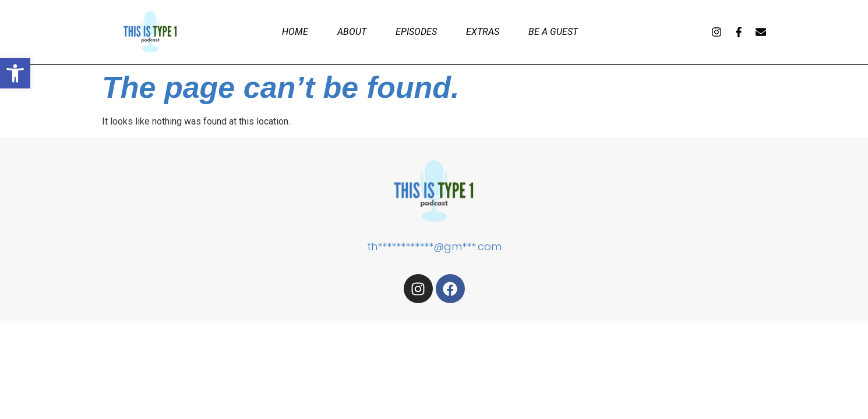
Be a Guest (553, 32)
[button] (15, 73)
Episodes (416, 32)
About (352, 32)
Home (295, 32)
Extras (483, 32)
